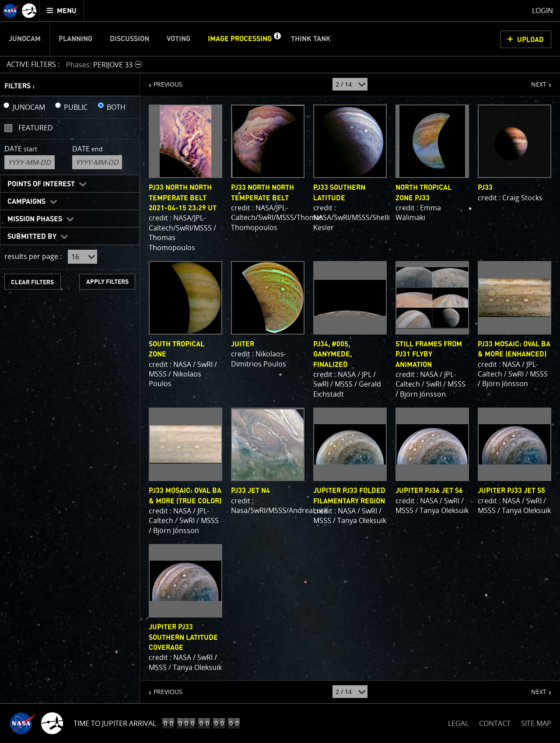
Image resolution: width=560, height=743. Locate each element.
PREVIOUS (161, 81)
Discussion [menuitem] (129, 39)
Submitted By (32, 237)
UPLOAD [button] (530, 40)
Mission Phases (35, 219)
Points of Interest (41, 184)
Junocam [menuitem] (25, 39)
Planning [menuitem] (75, 39)
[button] (277, 39)
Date (21, 149)
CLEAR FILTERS (32, 282)
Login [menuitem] (542, 10)
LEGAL (458, 722)
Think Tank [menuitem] (311, 39)
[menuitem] (62, 11)
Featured (36, 128)
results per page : (33, 256)
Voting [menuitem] (178, 39)
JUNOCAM (29, 107)
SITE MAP (536, 723)
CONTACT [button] (495, 723)
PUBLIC (76, 107)
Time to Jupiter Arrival (115, 723)
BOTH (116, 107)
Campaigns (26, 202)
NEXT (534, 81)
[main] (280, 371)
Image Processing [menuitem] (240, 39)
